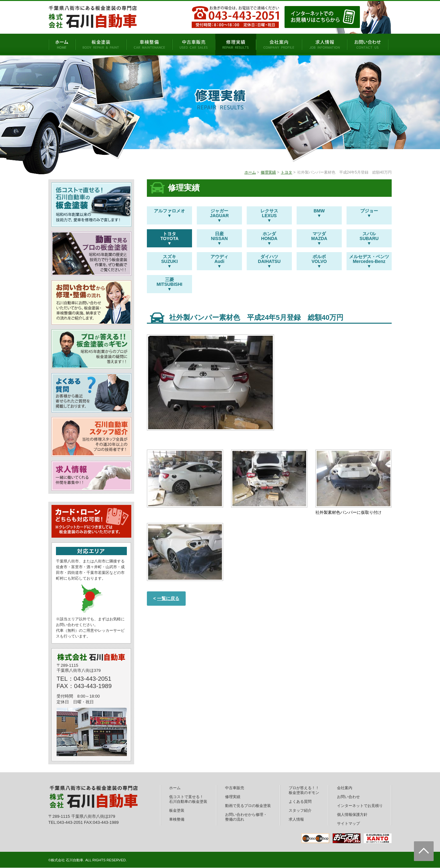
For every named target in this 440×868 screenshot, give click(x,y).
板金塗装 (177, 810)
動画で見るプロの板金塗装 (248, 806)
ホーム (250, 172)
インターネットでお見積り (360, 806)
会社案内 (345, 788)
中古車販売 (235, 788)
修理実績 (268, 172)
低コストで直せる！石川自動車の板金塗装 (188, 799)
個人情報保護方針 (352, 815)
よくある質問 (300, 802)
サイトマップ (348, 823)
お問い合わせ (348, 797)
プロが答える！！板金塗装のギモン (304, 790)
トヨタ (286, 172)
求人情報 (296, 819)
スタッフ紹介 (300, 810)
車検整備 (177, 819)
